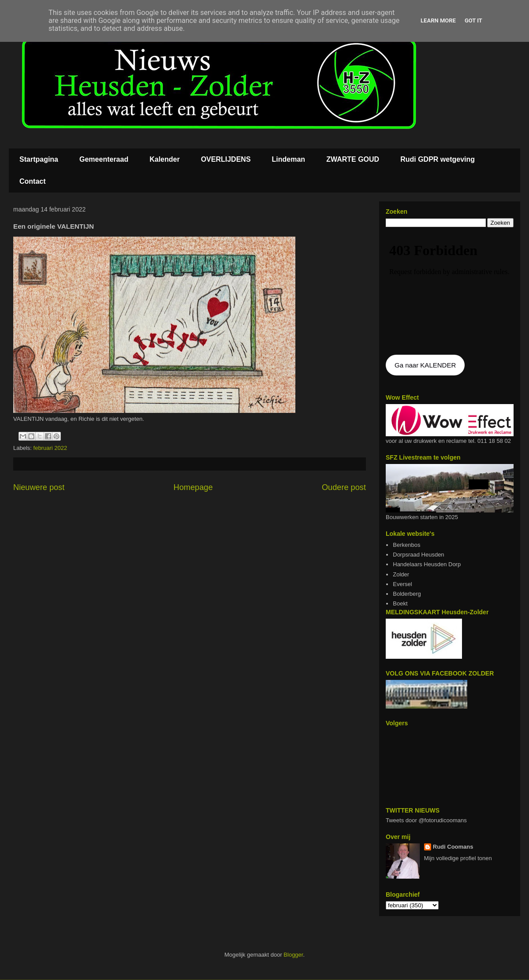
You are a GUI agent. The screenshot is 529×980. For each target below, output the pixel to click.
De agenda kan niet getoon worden (450, 292)
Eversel (402, 584)
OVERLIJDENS (226, 159)
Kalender (164, 159)
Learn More (438, 20)
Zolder (401, 574)
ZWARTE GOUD (353, 159)
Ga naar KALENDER (425, 365)
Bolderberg (407, 594)
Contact (33, 181)
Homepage (193, 487)
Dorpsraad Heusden (418, 555)
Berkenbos (406, 545)
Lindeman (289, 159)
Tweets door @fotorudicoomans (426, 820)
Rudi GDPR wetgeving (438, 159)
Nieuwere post (39, 487)
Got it (473, 20)
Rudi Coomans (453, 847)
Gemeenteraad (104, 159)
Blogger (293, 955)
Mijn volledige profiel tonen (458, 858)
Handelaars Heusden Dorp (427, 564)
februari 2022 (50, 448)
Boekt (400, 603)
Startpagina (39, 159)
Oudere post (344, 487)
